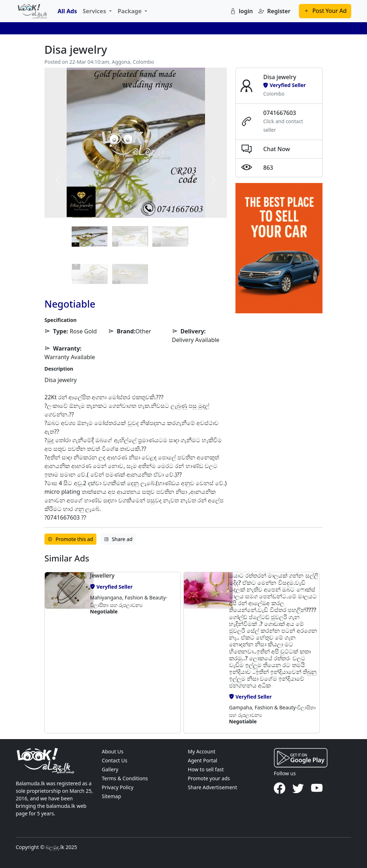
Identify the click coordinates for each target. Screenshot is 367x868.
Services (95, 11)
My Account (202, 751)
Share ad (118, 539)
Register (274, 11)
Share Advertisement (213, 787)
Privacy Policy (118, 787)
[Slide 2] (170, 236)
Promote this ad (70, 539)
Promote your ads (209, 778)
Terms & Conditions (125, 778)
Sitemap (111, 796)
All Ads (67, 11)
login (241, 11)
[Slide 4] (130, 274)
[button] (65, 653)
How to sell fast (206, 769)
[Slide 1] (130, 236)
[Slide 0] (90, 236)
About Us (113, 751)
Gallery (110, 769)
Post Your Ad (325, 11)
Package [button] (130, 11)
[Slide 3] (90, 274)
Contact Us (115, 760)
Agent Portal (202, 760)
